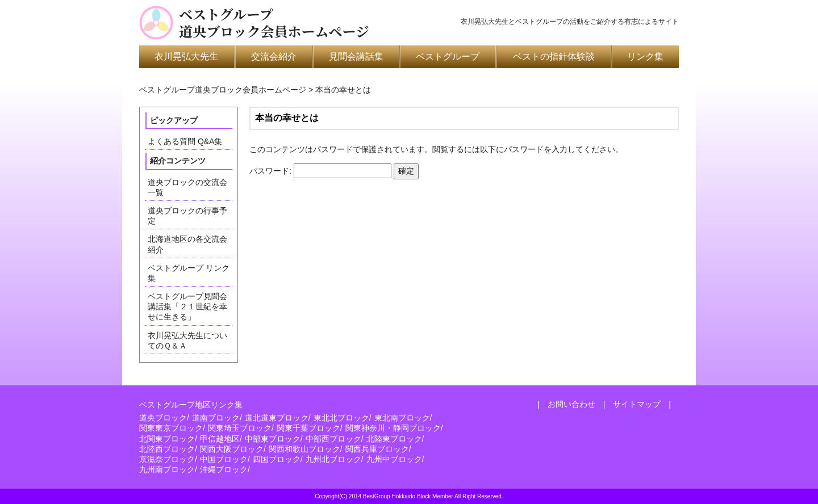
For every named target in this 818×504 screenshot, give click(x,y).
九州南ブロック (167, 469)
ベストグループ (448, 56)
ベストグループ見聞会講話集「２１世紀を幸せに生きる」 (187, 306)
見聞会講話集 (356, 56)
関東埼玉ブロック (240, 428)
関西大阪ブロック (232, 449)
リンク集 (645, 56)
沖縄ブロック (224, 469)
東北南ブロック (402, 418)
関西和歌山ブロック (304, 449)
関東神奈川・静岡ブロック (393, 428)
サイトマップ (637, 404)
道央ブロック (163, 418)
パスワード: (320, 171)
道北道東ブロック (277, 418)
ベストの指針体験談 (554, 56)
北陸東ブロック (394, 439)
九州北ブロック (333, 459)
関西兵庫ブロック (377, 449)
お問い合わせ (571, 404)
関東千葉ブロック (308, 428)
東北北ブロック (341, 418)
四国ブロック (277, 459)
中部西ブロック (333, 439)
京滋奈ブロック (167, 459)
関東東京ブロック (171, 428)
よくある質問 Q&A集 (185, 141)
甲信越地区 (220, 439)
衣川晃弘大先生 (186, 56)
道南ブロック (216, 418)
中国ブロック (224, 459)
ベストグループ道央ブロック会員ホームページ (274, 23)
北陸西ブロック (167, 449)
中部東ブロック (273, 439)
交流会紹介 (274, 56)
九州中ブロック (394, 459)
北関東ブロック (167, 439)
